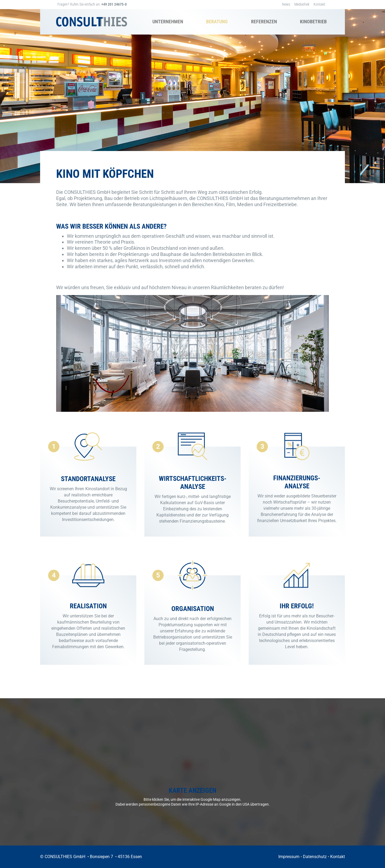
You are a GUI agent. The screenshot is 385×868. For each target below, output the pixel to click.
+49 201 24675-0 (114, 4)
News (286, 4)
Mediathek (302, 4)
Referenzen (264, 22)
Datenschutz (315, 857)
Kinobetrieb (313, 22)
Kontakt (319, 4)
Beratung (217, 22)
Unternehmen (168, 22)
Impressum (289, 857)
